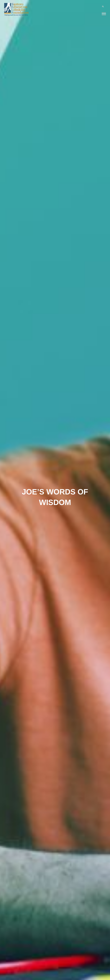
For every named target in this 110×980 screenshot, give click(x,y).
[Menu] (104, 14)
